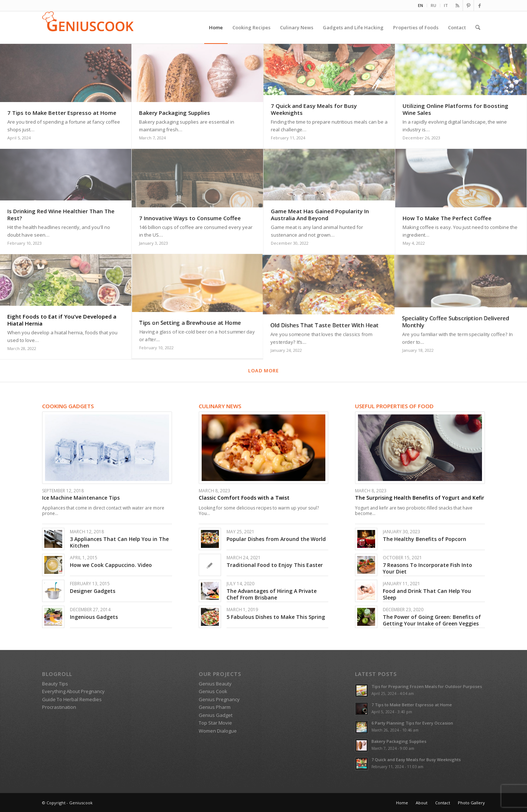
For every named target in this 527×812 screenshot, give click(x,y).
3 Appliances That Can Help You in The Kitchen (119, 542)
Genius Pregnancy (219, 699)
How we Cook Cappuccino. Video (111, 565)
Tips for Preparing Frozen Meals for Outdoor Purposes (427, 686)
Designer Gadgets (93, 591)
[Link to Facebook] (479, 5)
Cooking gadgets (68, 406)
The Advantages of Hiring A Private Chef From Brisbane (272, 594)
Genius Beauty (215, 684)
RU (433, 5)
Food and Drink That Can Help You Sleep (427, 594)
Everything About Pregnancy (73, 691)
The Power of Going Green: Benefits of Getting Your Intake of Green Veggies (432, 620)
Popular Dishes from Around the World (276, 539)
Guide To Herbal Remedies (72, 699)
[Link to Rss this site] (457, 5)
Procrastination (59, 707)
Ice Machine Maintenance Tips (81, 498)
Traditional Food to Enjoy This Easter (275, 565)
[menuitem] (421, 5)
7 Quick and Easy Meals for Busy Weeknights (416, 760)
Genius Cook (213, 691)
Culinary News (220, 406)
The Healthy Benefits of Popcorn (425, 539)
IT (446, 5)
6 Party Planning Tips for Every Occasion (412, 723)
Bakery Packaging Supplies (399, 741)
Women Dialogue (218, 731)
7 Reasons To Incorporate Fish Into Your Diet (427, 568)
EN (421, 5)
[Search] (478, 27)
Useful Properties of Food (394, 406)
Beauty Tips (55, 684)
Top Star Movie (215, 723)
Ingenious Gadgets (94, 617)
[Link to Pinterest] (468, 5)
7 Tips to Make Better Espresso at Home (412, 705)
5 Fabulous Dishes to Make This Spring (276, 617)
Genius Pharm (215, 707)
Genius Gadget (216, 715)
